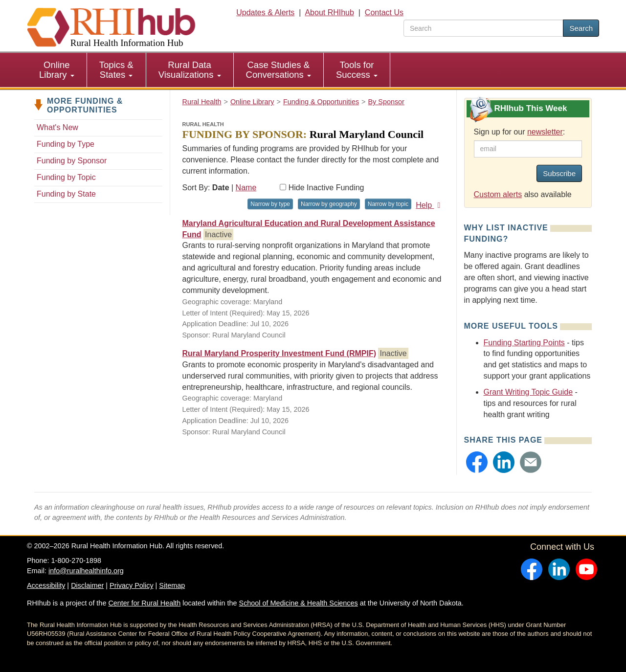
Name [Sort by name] (246, 188)
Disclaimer (87, 585)
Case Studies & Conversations (279, 70)
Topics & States (116, 70)
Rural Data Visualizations (190, 70)
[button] (477, 462)
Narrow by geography (329, 204)
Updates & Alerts (265, 12)
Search (581, 28)
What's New (57, 127)
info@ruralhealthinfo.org (86, 571)
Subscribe (559, 173)
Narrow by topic (388, 204)
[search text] (483, 28)
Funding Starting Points (524, 343)
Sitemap (172, 585)
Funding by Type (66, 144)
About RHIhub (329, 12)
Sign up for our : (520, 132)
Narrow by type (270, 204)
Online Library (57, 70)
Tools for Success (357, 70)
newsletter (545, 132)
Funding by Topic (66, 177)
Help (430, 205)
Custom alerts (498, 194)
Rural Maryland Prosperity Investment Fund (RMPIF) (279, 353)
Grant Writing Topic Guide (528, 392)
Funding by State (66, 194)
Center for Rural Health (144, 603)
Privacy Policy (132, 585)
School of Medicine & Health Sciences (299, 603)
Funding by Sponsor (72, 161)
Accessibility (46, 585)
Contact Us (384, 12)
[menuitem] (57, 70)
